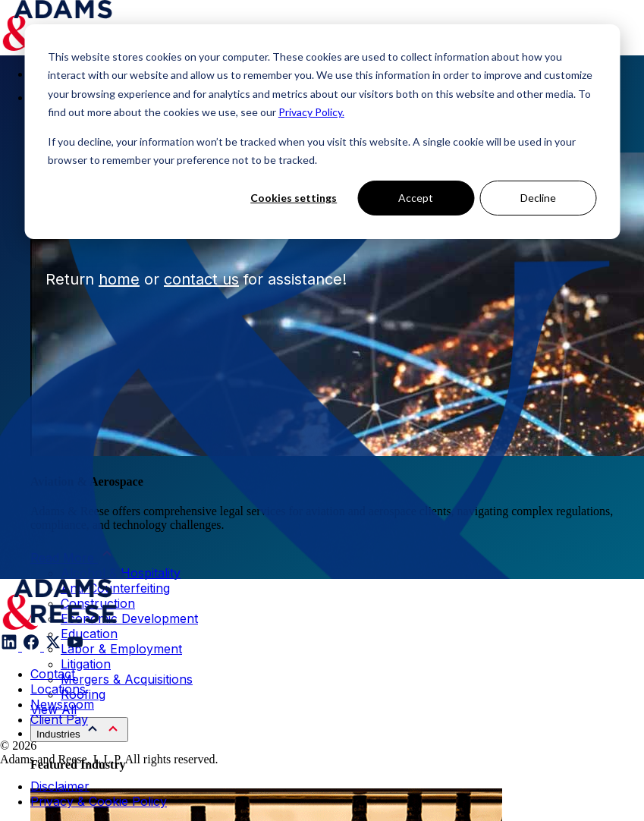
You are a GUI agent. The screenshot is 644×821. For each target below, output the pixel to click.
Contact (53, 674)
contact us (201, 279)
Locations (58, 689)
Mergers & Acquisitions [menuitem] (127, 679)
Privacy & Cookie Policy (99, 801)
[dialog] (322, 132)
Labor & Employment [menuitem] (121, 649)
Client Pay (59, 719)
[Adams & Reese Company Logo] (60, 604)
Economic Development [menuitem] (129, 618)
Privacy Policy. (311, 112)
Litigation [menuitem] (86, 664)
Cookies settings (294, 198)
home (119, 279)
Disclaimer (60, 786)
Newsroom (62, 704)
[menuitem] (79, 730)
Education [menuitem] (89, 634)
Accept (416, 198)
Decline (538, 198)
